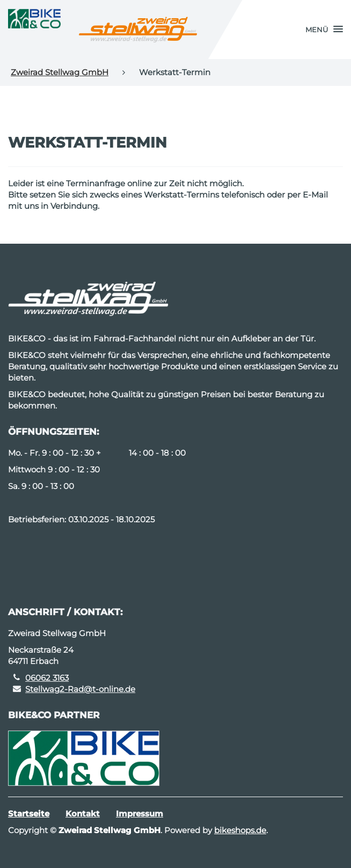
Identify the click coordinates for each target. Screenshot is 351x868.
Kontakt (83, 814)
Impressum (140, 814)
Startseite (29, 814)
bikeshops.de (240, 830)
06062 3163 (47, 678)
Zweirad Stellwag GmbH (60, 72)
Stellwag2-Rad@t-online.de (80, 689)
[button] (324, 30)
